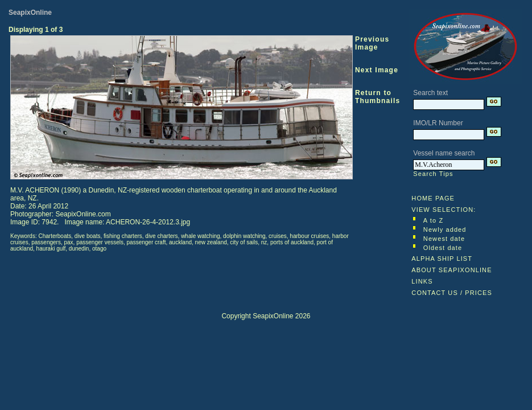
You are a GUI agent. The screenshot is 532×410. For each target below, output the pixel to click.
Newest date (444, 239)
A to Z (433, 220)
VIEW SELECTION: (444, 210)
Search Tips (433, 174)
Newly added (445, 229)
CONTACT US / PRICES (452, 293)
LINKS (422, 281)
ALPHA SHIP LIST (442, 259)
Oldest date (443, 248)
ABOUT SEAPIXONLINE (451, 270)
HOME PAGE (433, 198)
